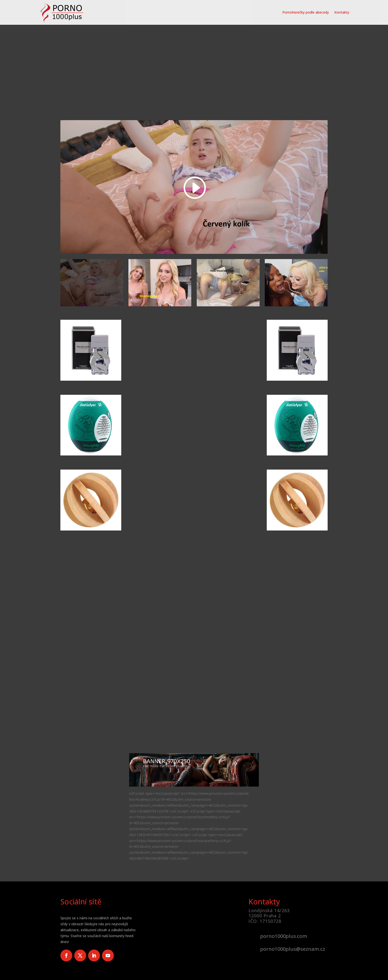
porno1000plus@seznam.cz (293, 949)
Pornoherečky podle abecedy (306, 12)
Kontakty (342, 12)
